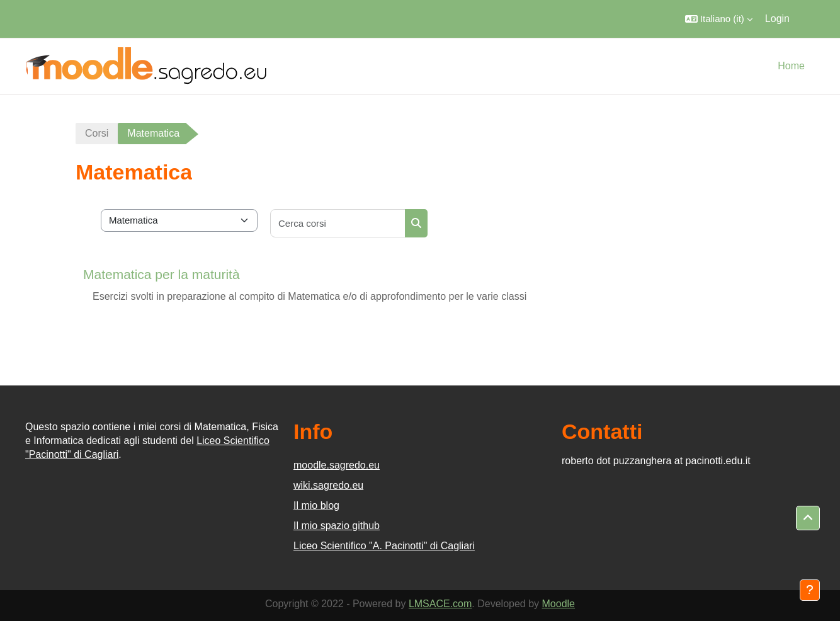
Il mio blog (316, 505)
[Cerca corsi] (338, 223)
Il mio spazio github (337, 526)
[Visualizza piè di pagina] (810, 590)
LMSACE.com (440, 604)
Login (777, 19)
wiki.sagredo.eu (328, 485)
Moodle (559, 604)
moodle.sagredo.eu (337, 465)
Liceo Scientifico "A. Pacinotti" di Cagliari (384, 546)
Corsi (97, 133)
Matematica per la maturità (162, 274)
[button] (719, 19)
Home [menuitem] (791, 66)
